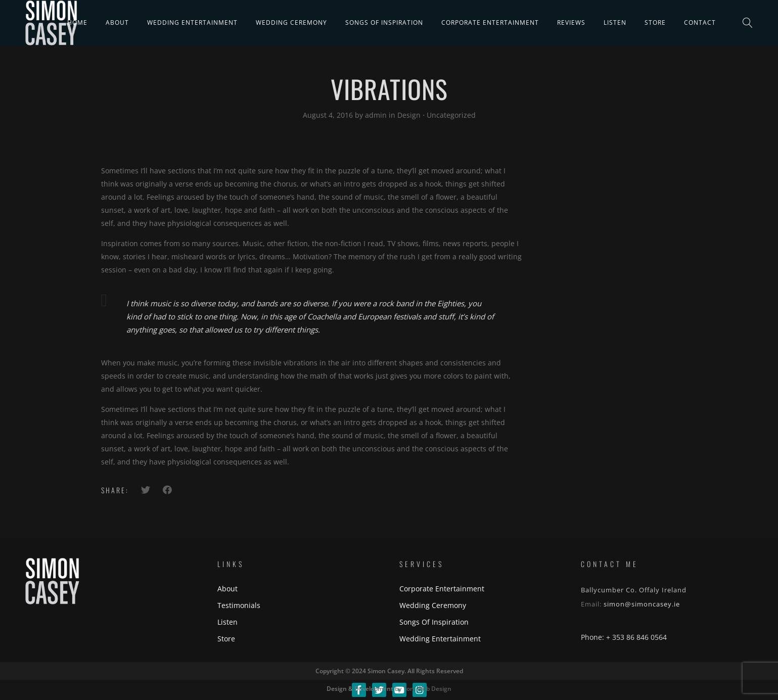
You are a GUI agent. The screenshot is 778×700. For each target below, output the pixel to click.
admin (377, 115)
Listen (615, 22)
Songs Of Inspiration (384, 22)
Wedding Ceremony (291, 22)
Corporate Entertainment (490, 22)
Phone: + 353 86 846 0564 (624, 637)
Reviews (571, 22)
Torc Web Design (427, 689)
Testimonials (239, 605)
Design (409, 115)
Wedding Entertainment (192, 22)
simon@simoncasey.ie (642, 604)
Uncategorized (451, 115)
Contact (700, 22)
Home (77, 22)
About (117, 22)
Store (655, 22)
